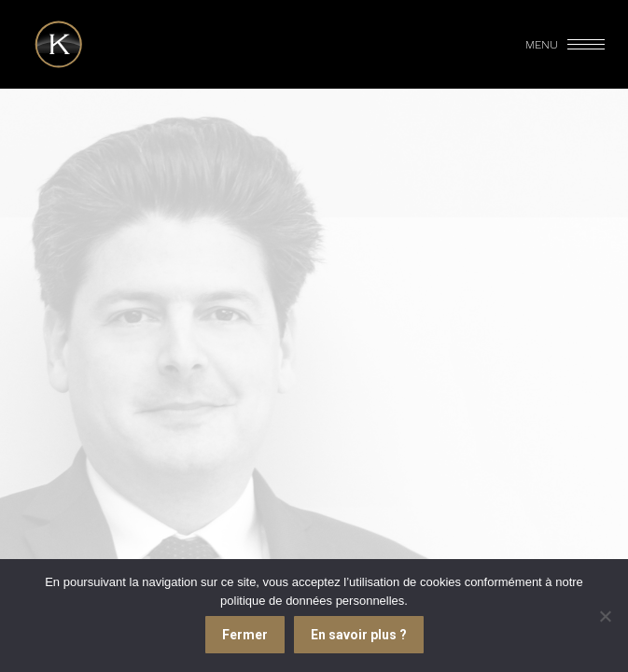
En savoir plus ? (359, 635)
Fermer (245, 635)
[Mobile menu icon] (566, 45)
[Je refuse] (605, 616)
